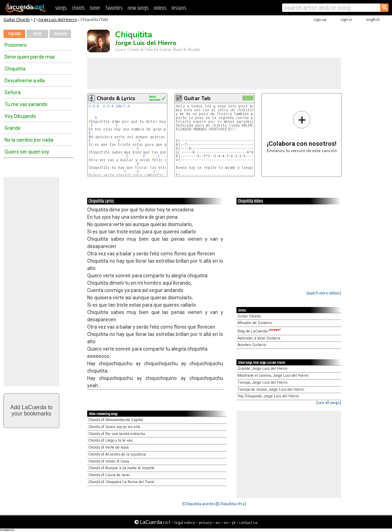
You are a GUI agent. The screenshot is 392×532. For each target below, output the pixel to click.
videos (160, 8)
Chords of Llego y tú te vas (110, 440)
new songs (138, 8)
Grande (13, 128)
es (218, 522)
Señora (13, 92)
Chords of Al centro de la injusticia (117, 454)
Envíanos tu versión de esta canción (302, 132)
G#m (119, 106)
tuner (95, 8)
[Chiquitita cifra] (231, 504)
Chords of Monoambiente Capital (116, 420)
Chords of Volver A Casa (109, 461)
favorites (114, 8)
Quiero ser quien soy (27, 152)
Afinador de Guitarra (255, 323)
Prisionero (16, 45)
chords (78, 8)
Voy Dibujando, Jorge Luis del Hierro (268, 396)
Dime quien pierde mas (30, 57)
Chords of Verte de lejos (108, 447)
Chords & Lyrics (116, 98)
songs (61, 8)
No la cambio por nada (29, 140)
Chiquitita (15, 69)
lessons (179, 8)
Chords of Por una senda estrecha (117, 434)
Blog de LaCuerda (259, 331)
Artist (37, 34)
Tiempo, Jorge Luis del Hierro (262, 383)
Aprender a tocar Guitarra (259, 338)
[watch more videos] (324, 293)
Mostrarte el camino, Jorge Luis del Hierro (273, 376)
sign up (320, 19)
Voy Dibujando (20, 116)
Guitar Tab (197, 98)
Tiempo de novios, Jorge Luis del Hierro (271, 389)
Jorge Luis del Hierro (57, 19)
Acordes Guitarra (252, 345)
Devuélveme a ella (25, 81)
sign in (346, 19)
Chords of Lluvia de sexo (109, 475)
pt (234, 522)
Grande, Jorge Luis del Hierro (262, 369)
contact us (248, 522)
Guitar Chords (17, 19)
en (226, 522)
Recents (61, 34)
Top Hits (14, 34)
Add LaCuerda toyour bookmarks (32, 410)
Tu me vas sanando (26, 104)
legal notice (185, 522)
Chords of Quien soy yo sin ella (114, 427)
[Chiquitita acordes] (200, 504)
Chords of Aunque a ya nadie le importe (121, 468)
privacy (205, 522)
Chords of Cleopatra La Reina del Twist (121, 482)
